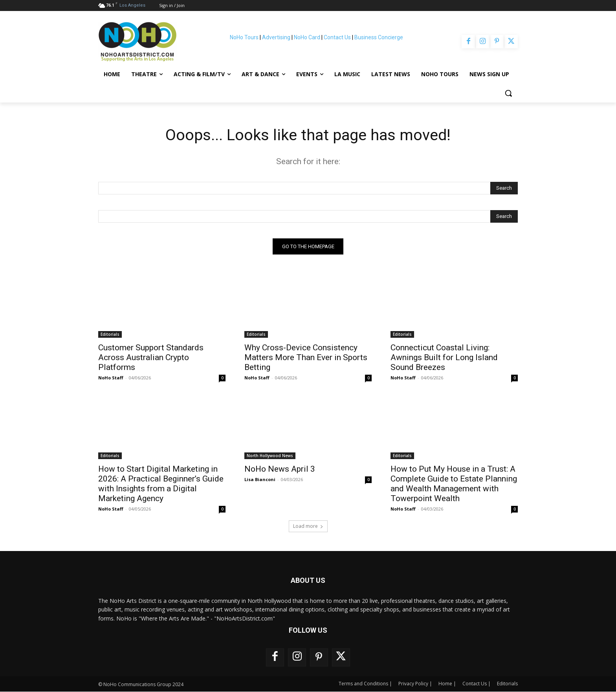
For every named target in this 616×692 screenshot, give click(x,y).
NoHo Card (307, 37)
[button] (508, 93)
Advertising (276, 37)
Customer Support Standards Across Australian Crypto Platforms (151, 358)
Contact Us (337, 37)
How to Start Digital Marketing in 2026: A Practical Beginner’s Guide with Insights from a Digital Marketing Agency (161, 484)
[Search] (504, 189)
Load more (308, 526)
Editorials (110, 335)
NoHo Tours (244, 37)
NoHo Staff (111, 378)
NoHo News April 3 (280, 469)
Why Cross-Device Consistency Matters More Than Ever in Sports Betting (306, 358)
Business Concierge (379, 37)
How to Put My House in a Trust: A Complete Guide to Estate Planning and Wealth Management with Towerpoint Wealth (454, 484)
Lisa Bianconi (260, 480)
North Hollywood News (270, 456)
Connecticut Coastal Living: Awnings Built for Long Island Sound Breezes (444, 358)
